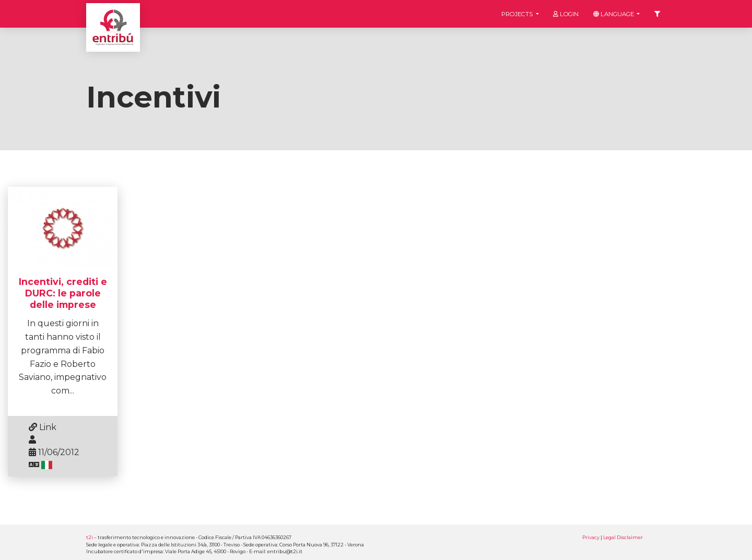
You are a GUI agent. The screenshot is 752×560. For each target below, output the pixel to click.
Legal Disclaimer (623, 537)
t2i (90, 537)
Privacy (591, 537)
